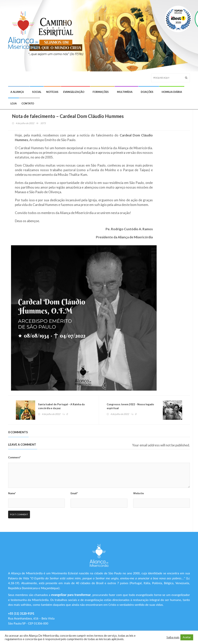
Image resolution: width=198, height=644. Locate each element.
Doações (147, 92)
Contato (28, 103)
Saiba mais (173, 637)
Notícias (52, 92)
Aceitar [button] (187, 637)
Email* (74, 493)
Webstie (139, 493)
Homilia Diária (172, 92)
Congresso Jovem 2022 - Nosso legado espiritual (130, 406)
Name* (12, 493)
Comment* (15, 457)
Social (37, 92)
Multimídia (125, 92)
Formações (101, 92)
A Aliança (17, 92)
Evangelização (74, 92)
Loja (14, 103)
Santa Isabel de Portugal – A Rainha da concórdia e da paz (61, 406)
